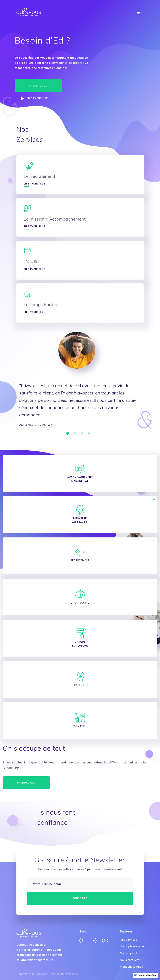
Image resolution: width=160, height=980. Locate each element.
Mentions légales (131, 967)
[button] (138, 13)
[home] (29, 12)
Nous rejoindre (130, 953)
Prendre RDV (38, 86)
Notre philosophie (132, 946)
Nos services (128, 940)
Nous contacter (130, 960)
